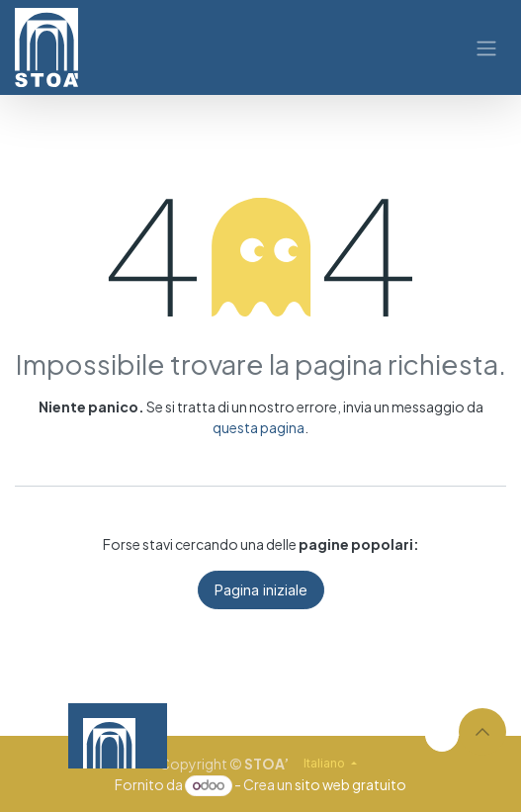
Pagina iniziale (261, 590)
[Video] (322, 736)
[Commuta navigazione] (486, 47)
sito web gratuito (350, 784)
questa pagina (259, 427)
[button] (482, 732)
